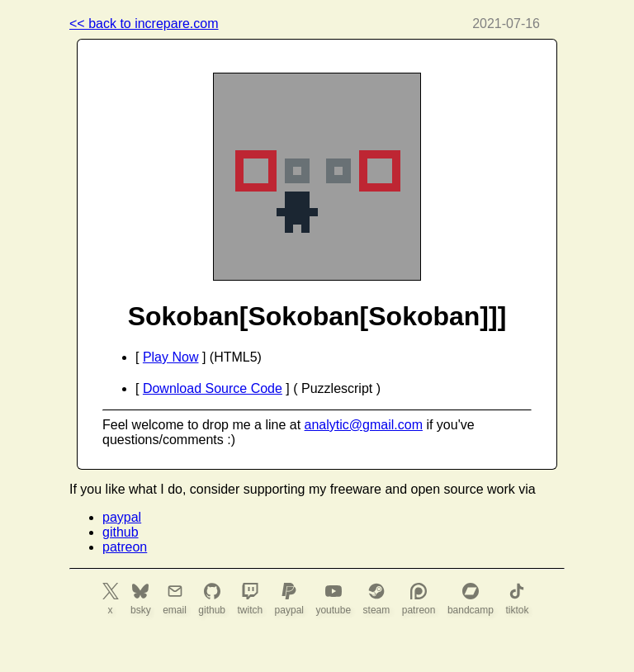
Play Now (171, 357)
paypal (122, 517)
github (121, 532)
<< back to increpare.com (144, 24)
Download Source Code (213, 388)
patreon (125, 547)
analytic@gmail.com (364, 425)
